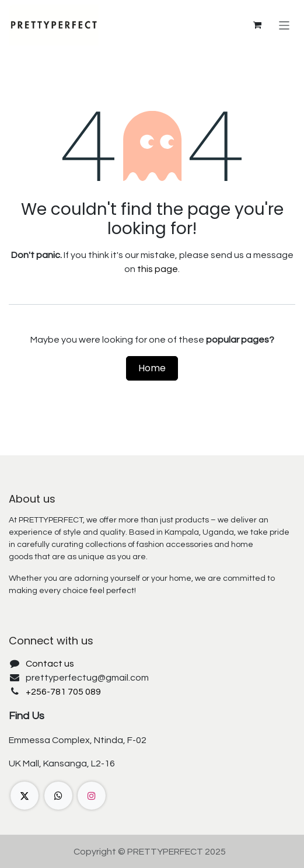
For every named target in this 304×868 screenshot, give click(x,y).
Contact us (50, 664)
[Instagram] (92, 796)
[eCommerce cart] (257, 25)
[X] (25, 796)
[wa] (58, 796)
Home (152, 368)
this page (158, 269)
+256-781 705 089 (63, 692)
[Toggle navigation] (284, 25)
